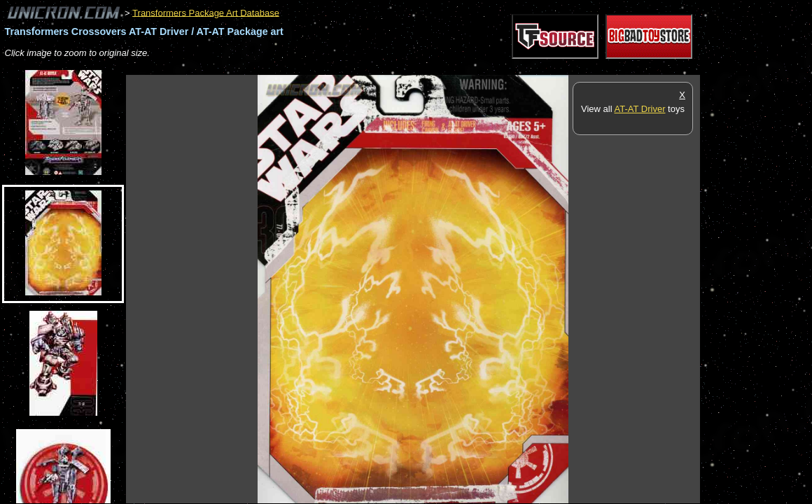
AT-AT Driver (640, 109)
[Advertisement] (381, 68)
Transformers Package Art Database (206, 12)
